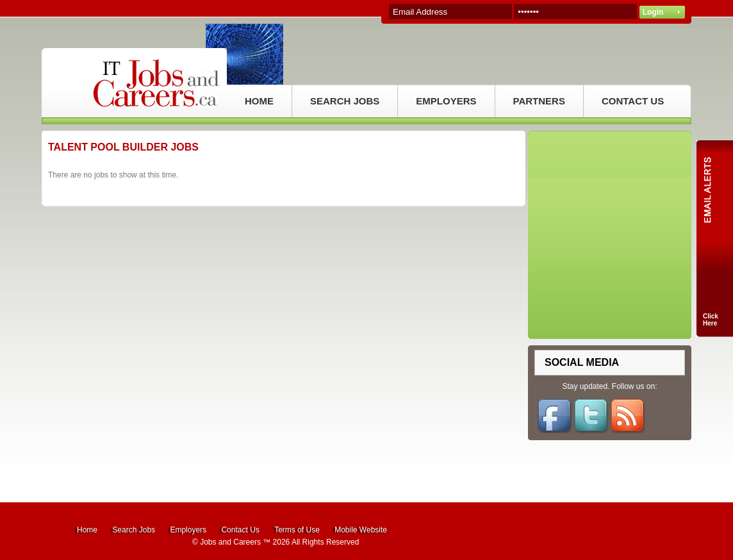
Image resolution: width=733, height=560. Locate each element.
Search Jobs (134, 530)
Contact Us (240, 530)
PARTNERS (539, 101)
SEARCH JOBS (345, 101)
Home (87, 530)
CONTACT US (633, 101)
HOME (259, 101)
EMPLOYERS (446, 101)
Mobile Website (361, 530)
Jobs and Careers (230, 542)
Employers (188, 530)
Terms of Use (297, 530)
